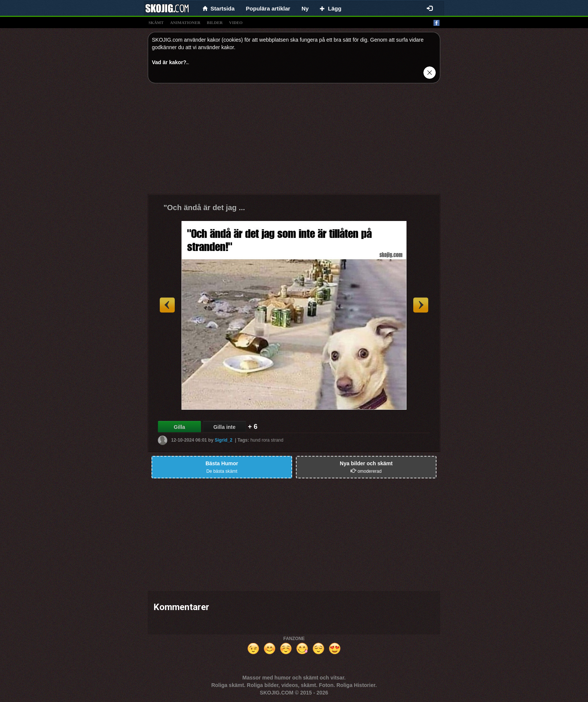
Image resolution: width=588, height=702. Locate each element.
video (236, 23)
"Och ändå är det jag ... (204, 207)
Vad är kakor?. (170, 62)
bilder (215, 23)
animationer (185, 23)
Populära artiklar (268, 8)
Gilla (179, 427)
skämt (156, 23)
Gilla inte (224, 427)
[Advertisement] (294, 141)
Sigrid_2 (223, 440)
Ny (305, 8)
